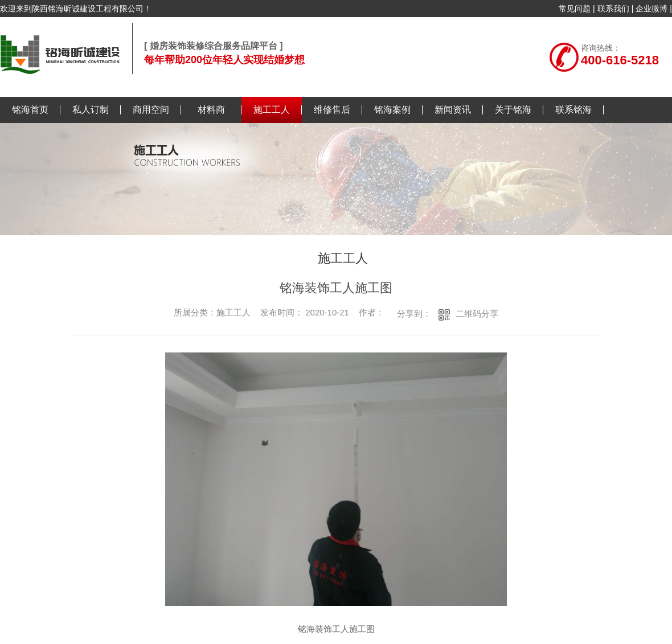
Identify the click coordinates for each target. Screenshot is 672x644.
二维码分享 (477, 313)
